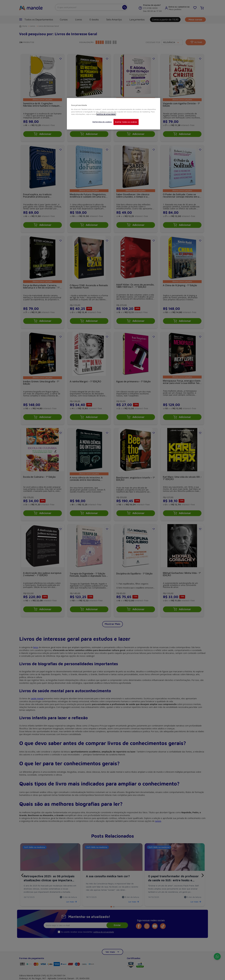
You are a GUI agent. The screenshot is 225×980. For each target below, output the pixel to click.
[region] (114, 114)
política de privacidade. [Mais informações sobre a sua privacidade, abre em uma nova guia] (106, 114)
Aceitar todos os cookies (126, 122)
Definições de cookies (102, 122)
